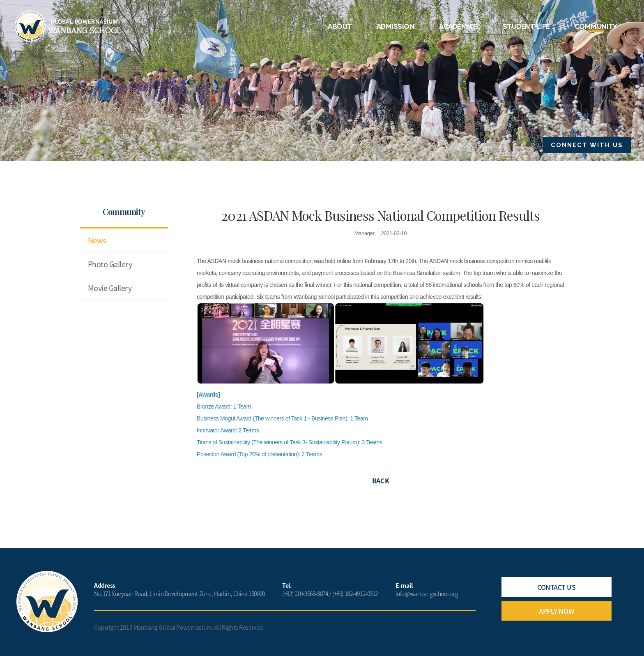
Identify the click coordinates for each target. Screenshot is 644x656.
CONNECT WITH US (587, 145)
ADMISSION (396, 26)
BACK (381, 480)
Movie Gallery (110, 288)
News (97, 240)
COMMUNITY (596, 26)
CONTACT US (556, 587)
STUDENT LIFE (526, 26)
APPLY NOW (556, 611)
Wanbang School (68, 26)
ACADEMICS (458, 26)
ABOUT (340, 26)
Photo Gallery (110, 264)
